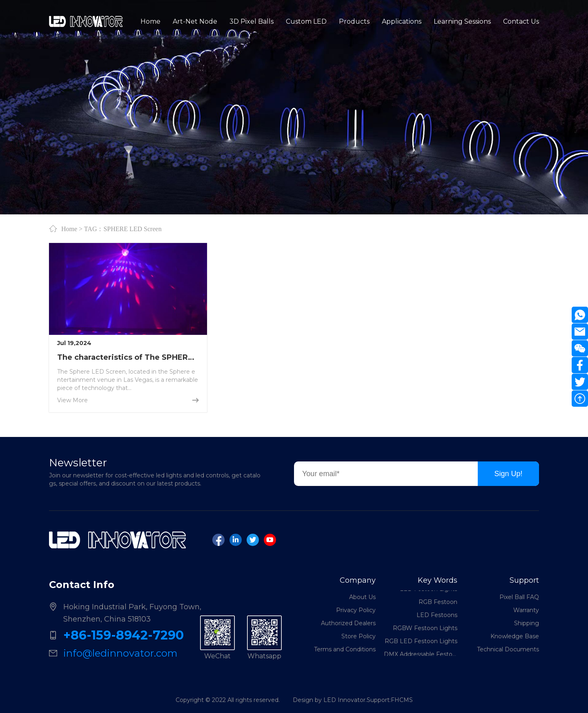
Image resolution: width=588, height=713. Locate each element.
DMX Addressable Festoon (421, 655)
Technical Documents (508, 649)
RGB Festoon (438, 603)
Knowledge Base (515, 636)
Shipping (527, 623)
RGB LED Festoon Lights (421, 642)
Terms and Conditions (345, 649)
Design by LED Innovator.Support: (342, 700)
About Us (362, 597)
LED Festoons (437, 616)
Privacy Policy (356, 610)
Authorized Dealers (348, 623)
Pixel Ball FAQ (519, 597)
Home (69, 229)
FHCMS (402, 700)
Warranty (526, 610)
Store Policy (359, 636)
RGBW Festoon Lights (425, 629)
